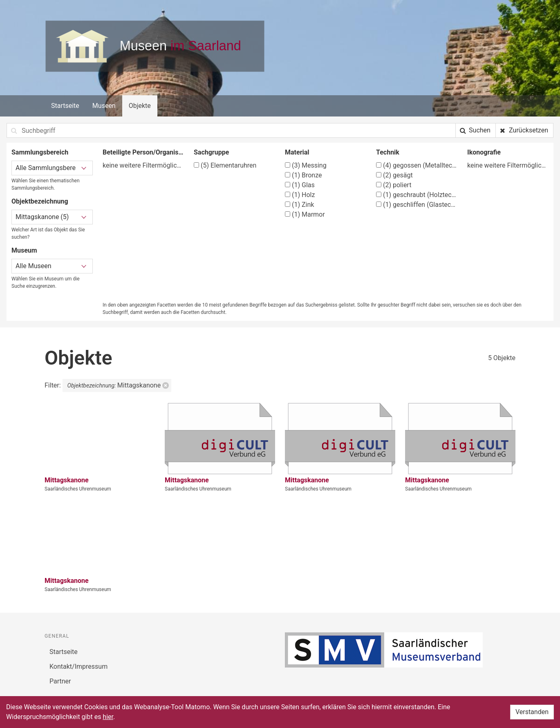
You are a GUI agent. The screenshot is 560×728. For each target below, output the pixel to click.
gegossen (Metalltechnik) (417, 165)
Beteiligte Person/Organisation (143, 152)
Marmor (305, 214)
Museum (24, 250)
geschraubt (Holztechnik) (417, 195)
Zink (299, 205)
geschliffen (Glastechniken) (417, 205)
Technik (388, 152)
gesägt (394, 175)
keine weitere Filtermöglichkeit (143, 165)
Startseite (65, 106)
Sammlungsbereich (40, 152)
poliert (394, 185)
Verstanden (532, 712)
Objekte (140, 106)
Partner (60, 681)
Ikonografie (484, 152)
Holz (300, 195)
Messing (306, 165)
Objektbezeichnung (40, 201)
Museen (104, 106)
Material (297, 152)
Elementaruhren (225, 165)
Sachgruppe (211, 152)
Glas (300, 185)
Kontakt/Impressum (78, 666)
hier (108, 717)
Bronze (303, 175)
